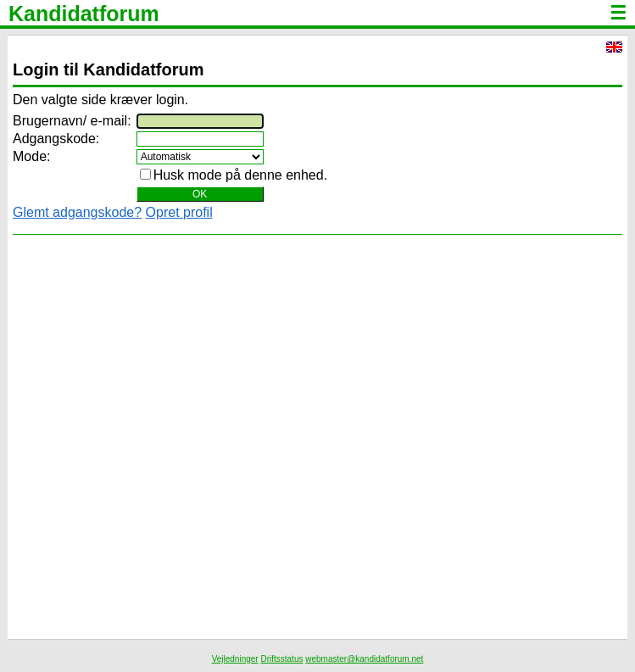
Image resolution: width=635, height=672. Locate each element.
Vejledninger (235, 659)
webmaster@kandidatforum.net (364, 659)
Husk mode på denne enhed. (240, 175)
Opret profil (179, 212)
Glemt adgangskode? (77, 212)
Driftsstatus (281, 659)
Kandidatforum (84, 14)
